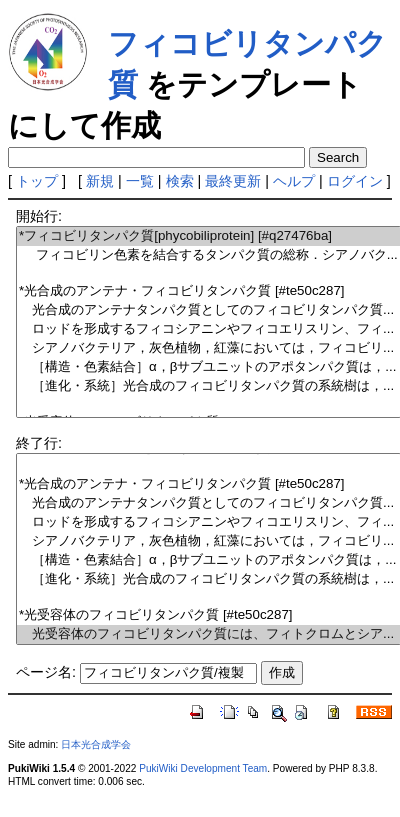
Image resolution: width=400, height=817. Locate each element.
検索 (180, 181)
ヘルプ (294, 181)
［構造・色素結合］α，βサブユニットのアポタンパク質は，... (208, 367)
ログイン (355, 181)
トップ (37, 181)
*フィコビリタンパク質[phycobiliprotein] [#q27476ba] (208, 236)
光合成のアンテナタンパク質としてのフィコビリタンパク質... (208, 310)
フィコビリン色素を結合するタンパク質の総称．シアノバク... (208, 255)
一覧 (140, 181)
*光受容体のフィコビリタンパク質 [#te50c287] (208, 615)
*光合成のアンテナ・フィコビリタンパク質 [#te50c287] (208, 291)
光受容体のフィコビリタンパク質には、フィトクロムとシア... (208, 634)
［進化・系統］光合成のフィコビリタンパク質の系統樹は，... (208, 386)
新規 (100, 181)
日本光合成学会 (96, 744)
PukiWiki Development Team (203, 768)
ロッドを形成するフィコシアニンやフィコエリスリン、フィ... (208, 329)
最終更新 (233, 181)
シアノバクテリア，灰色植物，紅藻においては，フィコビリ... (208, 348)
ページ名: (46, 672)
